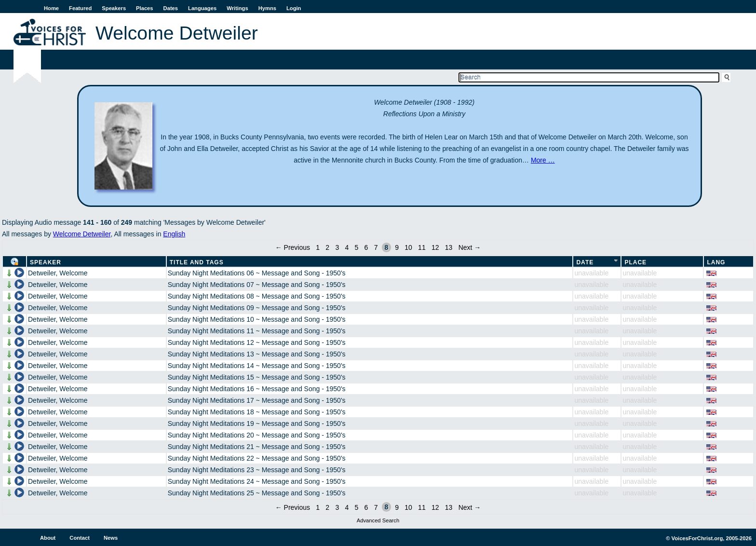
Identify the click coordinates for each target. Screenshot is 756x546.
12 (435, 247)
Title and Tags (197, 262)
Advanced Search (378, 520)
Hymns (267, 8)
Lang (716, 262)
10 (408, 247)
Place (635, 262)
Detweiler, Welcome (58, 273)
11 (422, 247)
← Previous (293, 247)
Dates (171, 8)
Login (294, 8)
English (174, 234)
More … (543, 160)
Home (51, 8)
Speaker (46, 262)
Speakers (114, 8)
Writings (237, 8)
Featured (80, 8)
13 (449, 247)
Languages (202, 8)
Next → (470, 247)
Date (585, 262)
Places (144, 8)
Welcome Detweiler (82, 234)
